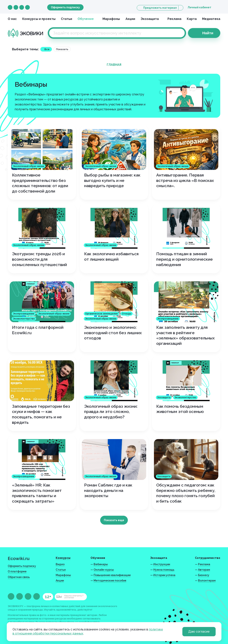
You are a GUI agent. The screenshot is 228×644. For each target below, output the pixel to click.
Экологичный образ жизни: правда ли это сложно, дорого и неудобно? (111, 412)
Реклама (174, 19)
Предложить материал (160, 8)
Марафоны (111, 19)
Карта (192, 19)
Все (47, 49)
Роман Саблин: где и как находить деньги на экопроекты (108, 490)
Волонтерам (207, 581)
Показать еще (114, 520)
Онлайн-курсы (104, 570)
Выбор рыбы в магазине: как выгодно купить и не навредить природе (112, 180)
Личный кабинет (199, 7)
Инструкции (162, 564)
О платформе (17, 571)
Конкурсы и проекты (39, 19)
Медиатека (211, 19)
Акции (130, 19)
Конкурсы (63, 558)
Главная (114, 65)
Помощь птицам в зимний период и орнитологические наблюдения (184, 259)
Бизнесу (204, 575)
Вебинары (101, 564)
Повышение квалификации (112, 575)
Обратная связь (19, 577)
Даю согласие (199, 632)
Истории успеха (164, 575)
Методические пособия (110, 581)
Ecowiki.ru (19, 558)
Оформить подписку (65, 7)
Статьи (67, 19)
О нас (12, 19)
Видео (60, 564)
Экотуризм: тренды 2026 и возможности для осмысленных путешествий (39, 259)
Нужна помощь (164, 570)
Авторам (204, 570)
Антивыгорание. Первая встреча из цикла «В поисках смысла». (185, 180)
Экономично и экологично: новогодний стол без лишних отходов (113, 333)
